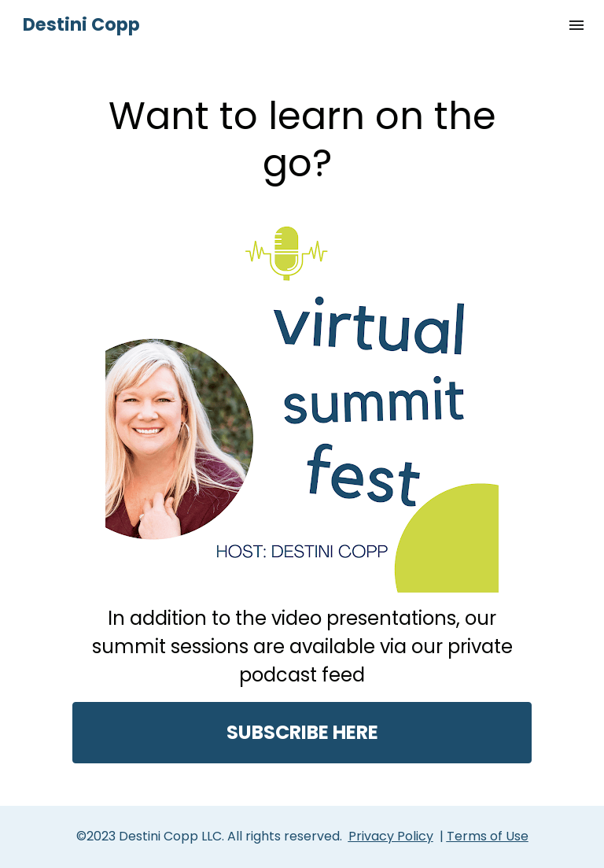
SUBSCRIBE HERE (302, 732)
